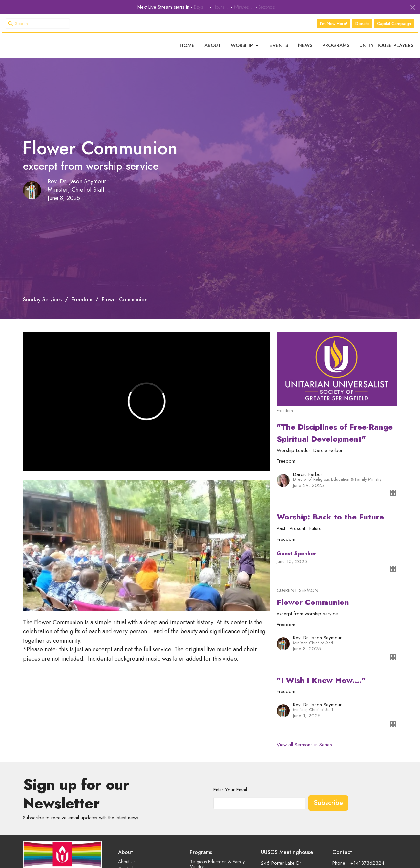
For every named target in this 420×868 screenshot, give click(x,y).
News (305, 49)
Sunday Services (42, 306)
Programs (336, 49)
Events (279, 49)
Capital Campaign (394, 23)
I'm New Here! (334, 23)
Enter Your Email (230, 796)
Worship (245, 49)
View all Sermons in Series (304, 751)
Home (187, 49)
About (213, 49)
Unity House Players (386, 49)
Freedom (82, 306)
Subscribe (328, 809)
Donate (362, 23)
